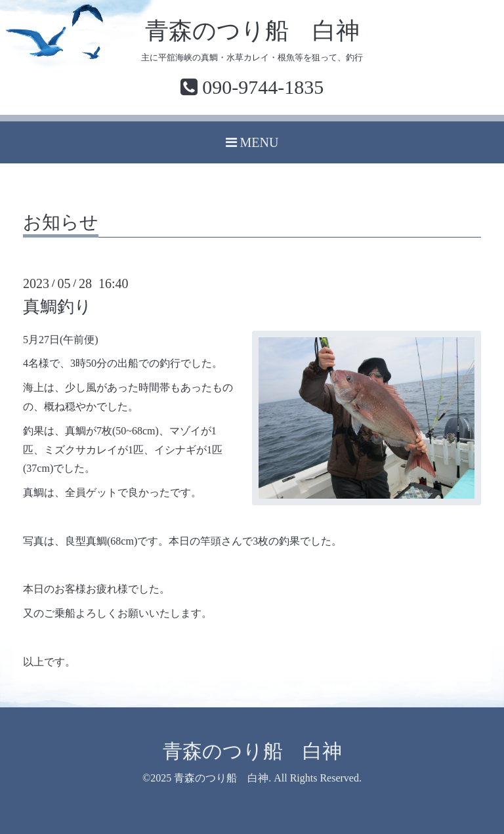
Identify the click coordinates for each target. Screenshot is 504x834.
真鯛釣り (57, 307)
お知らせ (61, 223)
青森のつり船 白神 (252, 31)
